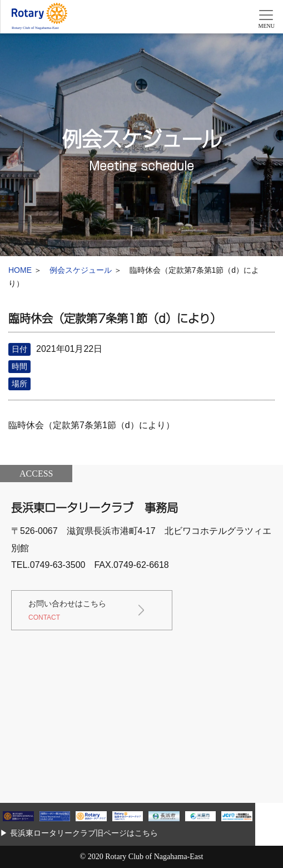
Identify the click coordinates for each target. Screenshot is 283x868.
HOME (20, 270)
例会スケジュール (81, 270)
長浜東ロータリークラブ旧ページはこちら (84, 833)
